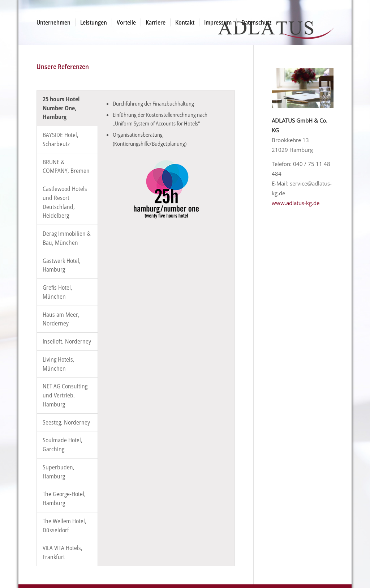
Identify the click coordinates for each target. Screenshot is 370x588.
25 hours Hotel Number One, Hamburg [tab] (61, 108)
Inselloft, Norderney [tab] (67, 341)
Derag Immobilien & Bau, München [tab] (67, 238)
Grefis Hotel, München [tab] (57, 292)
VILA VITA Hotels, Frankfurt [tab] (63, 552)
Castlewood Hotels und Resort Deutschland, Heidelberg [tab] (65, 202)
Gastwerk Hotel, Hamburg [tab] (62, 265)
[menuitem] (53, 22)
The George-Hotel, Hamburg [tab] (64, 498)
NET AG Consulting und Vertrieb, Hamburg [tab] (65, 395)
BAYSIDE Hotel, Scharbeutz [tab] (61, 139)
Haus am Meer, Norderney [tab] (61, 319)
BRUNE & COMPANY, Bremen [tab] (66, 167)
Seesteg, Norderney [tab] (66, 422)
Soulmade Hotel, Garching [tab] (63, 445)
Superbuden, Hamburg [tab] (59, 472)
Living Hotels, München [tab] (59, 364)
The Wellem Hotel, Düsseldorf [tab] (64, 526)
